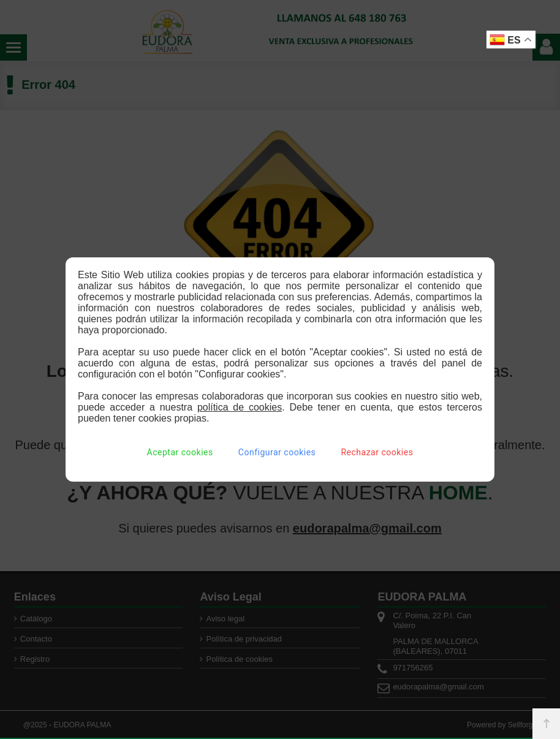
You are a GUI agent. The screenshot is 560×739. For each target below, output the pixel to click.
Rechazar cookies (377, 452)
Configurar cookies (277, 452)
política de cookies (240, 407)
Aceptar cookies (180, 452)
